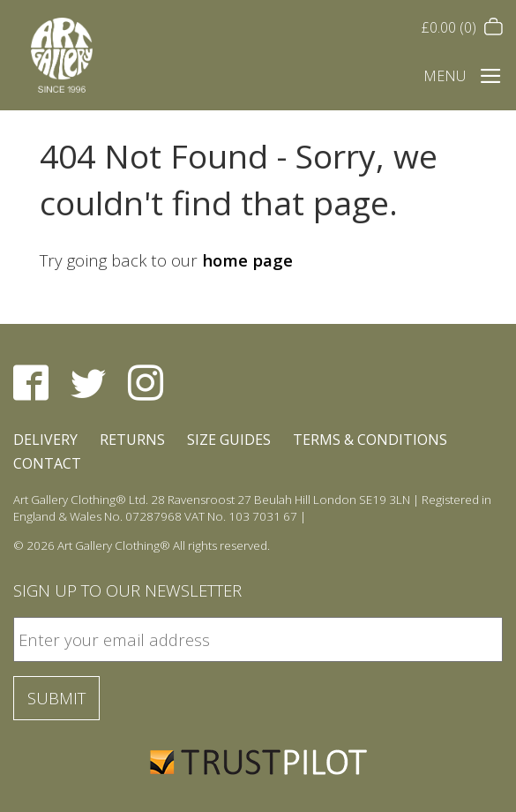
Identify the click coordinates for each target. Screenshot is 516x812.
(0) (462, 27)
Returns (132, 440)
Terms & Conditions (370, 440)
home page (247, 260)
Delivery (45, 440)
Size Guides (229, 440)
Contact (47, 463)
